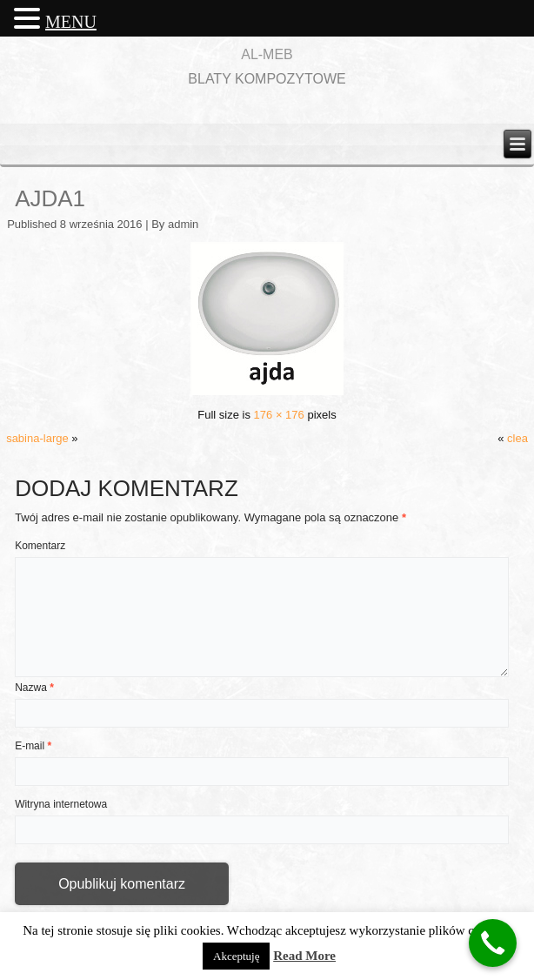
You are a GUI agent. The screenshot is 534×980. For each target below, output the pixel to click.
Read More (304, 956)
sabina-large (37, 438)
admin (183, 224)
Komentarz (40, 546)
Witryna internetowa (61, 804)
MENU (71, 22)
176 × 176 (279, 415)
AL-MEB (267, 54)
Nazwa (34, 688)
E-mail (33, 746)
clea (517, 438)
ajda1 (50, 198)
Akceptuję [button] (236, 956)
